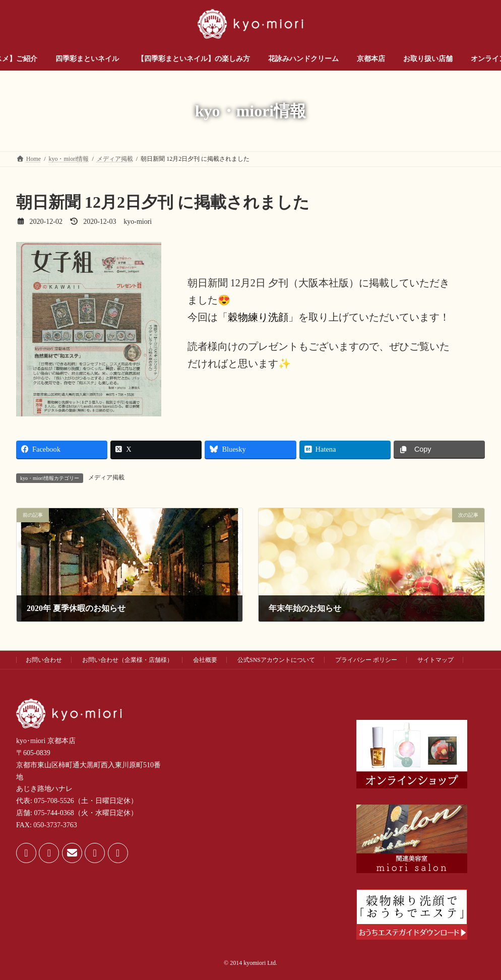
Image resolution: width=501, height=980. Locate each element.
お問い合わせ (44, 660)
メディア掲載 (106, 477)
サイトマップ (435, 660)
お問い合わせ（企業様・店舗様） (128, 660)
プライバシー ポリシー (366, 660)
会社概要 (205, 660)
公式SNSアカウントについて (276, 660)
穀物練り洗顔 (258, 317)
